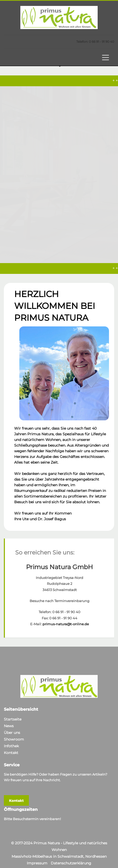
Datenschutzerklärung (71, 855)
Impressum (37, 855)
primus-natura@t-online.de (66, 616)
